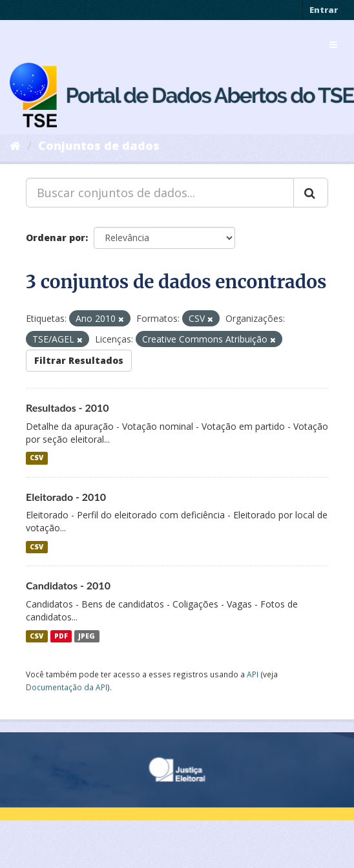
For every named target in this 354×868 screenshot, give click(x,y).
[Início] (15, 145)
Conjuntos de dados (99, 145)
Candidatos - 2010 (68, 585)
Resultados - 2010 (68, 408)
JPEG (87, 636)
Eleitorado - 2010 (66, 497)
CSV (36, 458)
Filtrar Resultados (79, 360)
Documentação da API (67, 687)
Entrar (324, 10)
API (253, 674)
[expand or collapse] (333, 45)
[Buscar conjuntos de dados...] (160, 193)
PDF (61, 636)
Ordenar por (56, 238)
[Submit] (311, 193)
